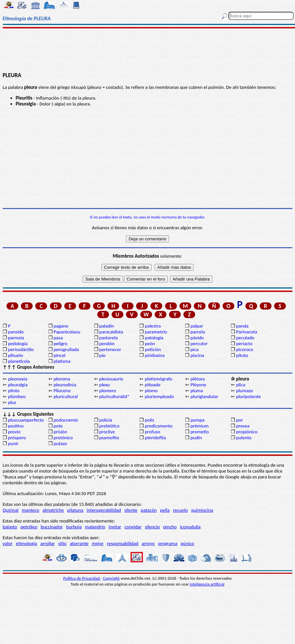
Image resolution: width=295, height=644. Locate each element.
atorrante (79, 543)
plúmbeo (17, 396)
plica (241, 385)
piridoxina (155, 355)
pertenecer (110, 349)
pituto (242, 355)
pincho (170, 527)
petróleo (29, 527)
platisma (62, 361)
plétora (198, 379)
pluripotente (248, 396)
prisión (60, 432)
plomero (108, 391)
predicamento (159, 426)
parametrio (156, 332)
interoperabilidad (104, 510)
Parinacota (247, 332)
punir (13, 443)
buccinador (52, 527)
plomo (151, 391)
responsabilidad (123, 543)
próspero (17, 438)
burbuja (74, 527)
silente (131, 510)
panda (242, 326)
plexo (105, 385)
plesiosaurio (111, 379)
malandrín (95, 527)
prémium (200, 426)
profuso (153, 432)
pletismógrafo (159, 379)
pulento (244, 438)
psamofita (109, 438)
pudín (196, 438)
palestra (153, 326)
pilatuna (75, 510)
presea (243, 426)
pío (102, 355)
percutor (199, 344)
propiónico (247, 432)
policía (106, 420)
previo (14, 432)
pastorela (109, 338)
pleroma (62, 379)
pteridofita (155, 438)
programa (168, 543)
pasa (58, 338)
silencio (152, 527)
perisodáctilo (21, 349)
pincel (59, 355)
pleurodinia (65, 385)
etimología (27, 543)
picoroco (244, 349)
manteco (31, 510)
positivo (16, 426)
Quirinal (11, 510)
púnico (187, 543)
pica (195, 349)
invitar (115, 527)
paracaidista (111, 332)
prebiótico (109, 426)
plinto (14, 391)
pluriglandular (204, 396)
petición (153, 349)
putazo (60, 443)
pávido (197, 338)
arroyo (148, 543)
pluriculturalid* (114, 396)
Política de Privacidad (82, 578)
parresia (16, 338)
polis (150, 420)
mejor (98, 543)
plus (12, 402)
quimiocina (202, 510)
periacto (244, 344)
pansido (16, 332)
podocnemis (66, 420)
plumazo (244, 391)
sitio (62, 543)
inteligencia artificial (207, 584)
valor (8, 543)
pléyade (153, 385)
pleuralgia (18, 385)
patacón (149, 510)
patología (154, 338)
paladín (107, 326)
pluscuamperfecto (26, 420)
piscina (197, 355)
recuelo (180, 510)
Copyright (111, 578)
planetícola (19, 361)
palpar (197, 326)
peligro (60, 344)
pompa (198, 420)
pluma (197, 391)
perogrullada (66, 349)
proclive (107, 432)
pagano (61, 326)
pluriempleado (159, 396)
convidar (133, 527)
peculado (245, 338)
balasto (10, 527)
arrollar (47, 543)
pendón (107, 344)
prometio (200, 432)
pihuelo (15, 355)
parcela (198, 332)
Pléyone (198, 385)
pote (58, 426)
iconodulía (190, 527)
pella (165, 510)
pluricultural (66, 396)
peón (150, 344)
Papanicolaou (67, 332)
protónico (63, 438)
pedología (18, 344)
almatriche (53, 510)
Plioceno (62, 391)
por (239, 420)
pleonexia (17, 379)
